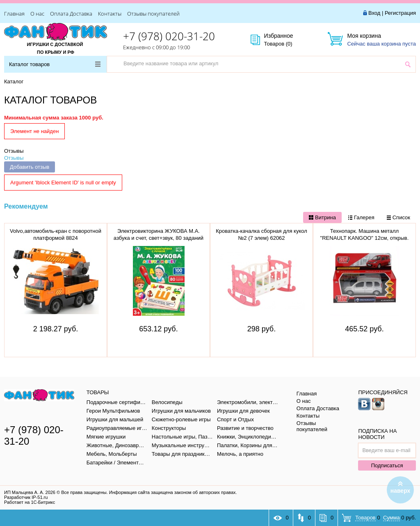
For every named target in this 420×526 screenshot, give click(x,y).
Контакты (110, 14)
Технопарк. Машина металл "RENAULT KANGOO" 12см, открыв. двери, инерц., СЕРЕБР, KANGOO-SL (364, 238)
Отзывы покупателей (153, 14)
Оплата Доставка (71, 14)
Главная (14, 14)
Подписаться (387, 465)
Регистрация (400, 13)
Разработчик (26, 497)
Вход (374, 13)
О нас (37, 14)
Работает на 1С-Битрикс (30, 502)
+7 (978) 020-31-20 (169, 36)
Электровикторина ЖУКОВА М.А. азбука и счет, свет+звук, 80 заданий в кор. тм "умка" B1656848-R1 (159, 238)
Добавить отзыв (30, 167)
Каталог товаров (55, 64)
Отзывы (14, 151)
